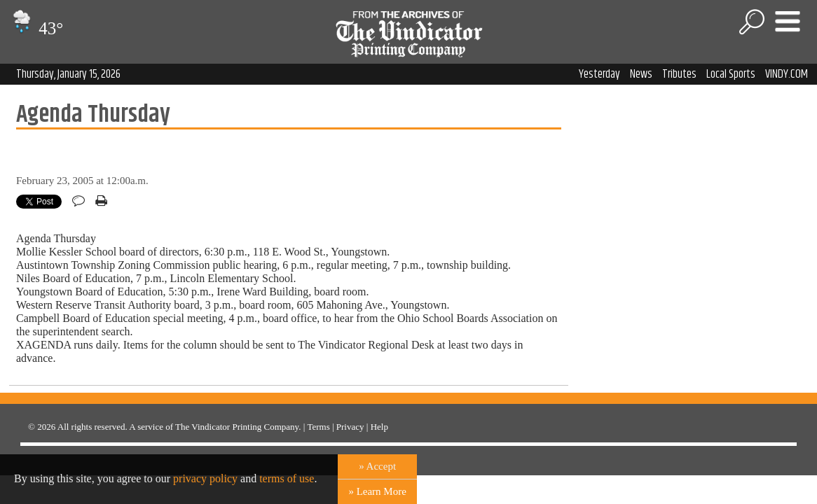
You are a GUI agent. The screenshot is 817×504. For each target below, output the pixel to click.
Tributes (679, 74)
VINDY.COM (787, 74)
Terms (318, 427)
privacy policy (205, 478)
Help (379, 427)
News (641, 74)
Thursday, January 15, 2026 (68, 74)
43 (36, 28)
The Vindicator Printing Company (237, 427)
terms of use (287, 478)
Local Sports (731, 74)
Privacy (350, 427)
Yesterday (599, 74)
